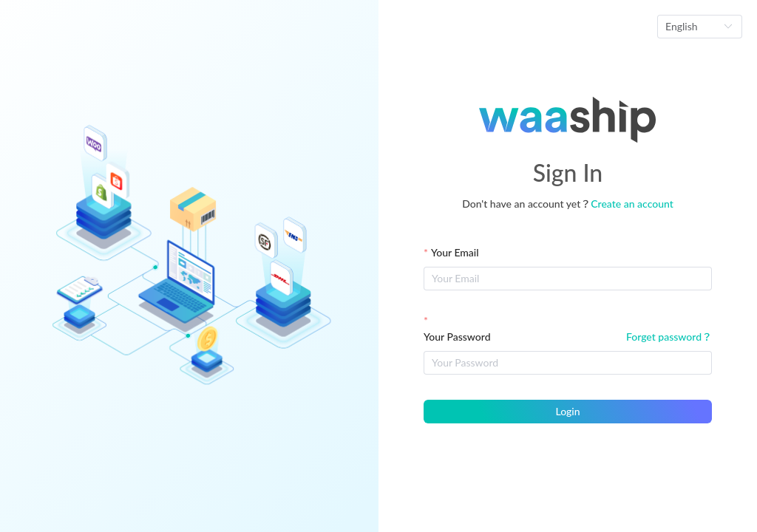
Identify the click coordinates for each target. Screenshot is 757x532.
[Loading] (378, 266)
